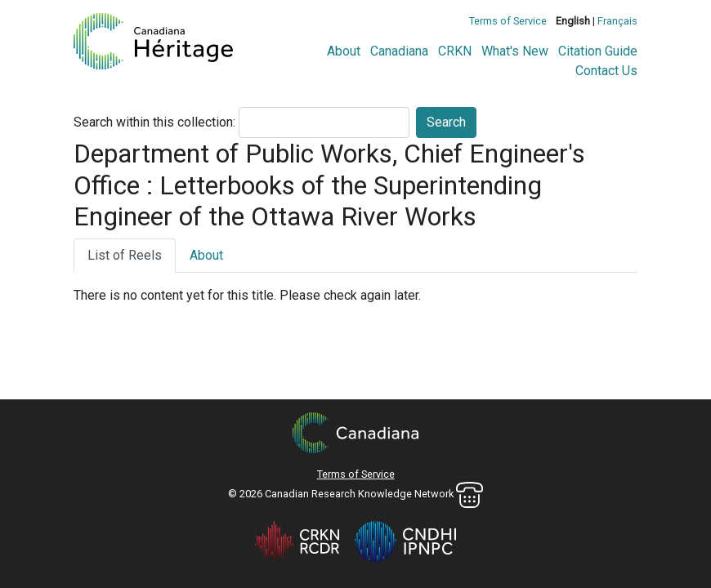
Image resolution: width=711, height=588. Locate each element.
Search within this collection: (154, 122)
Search (446, 122)
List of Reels (125, 255)
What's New (515, 51)
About (344, 51)
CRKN (455, 51)
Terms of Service (508, 21)
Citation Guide (598, 51)
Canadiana (399, 51)
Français (617, 21)
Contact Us (606, 71)
